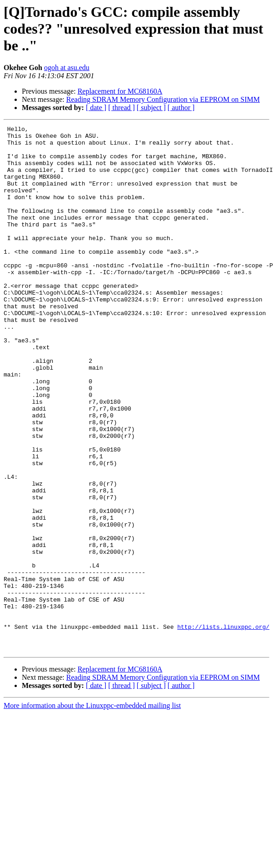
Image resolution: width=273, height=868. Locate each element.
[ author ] (181, 108)
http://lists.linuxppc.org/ (223, 728)
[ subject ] (151, 108)
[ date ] (96, 108)
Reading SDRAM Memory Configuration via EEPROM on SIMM (163, 99)
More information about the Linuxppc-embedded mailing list (92, 810)
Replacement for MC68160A (120, 91)
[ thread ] (122, 108)
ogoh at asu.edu (67, 68)
